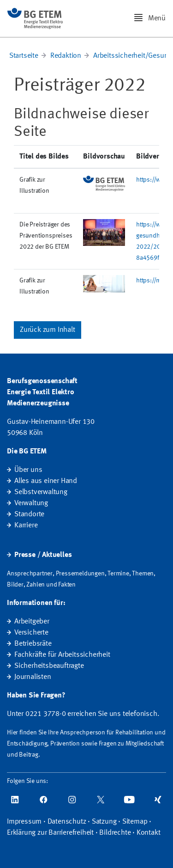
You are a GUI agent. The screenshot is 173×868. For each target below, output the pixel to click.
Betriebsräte (33, 644)
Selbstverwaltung (41, 492)
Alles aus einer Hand (46, 481)
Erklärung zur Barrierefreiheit (50, 833)
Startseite (24, 56)
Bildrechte (115, 833)
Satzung (104, 822)
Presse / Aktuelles (43, 555)
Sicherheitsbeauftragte (49, 666)
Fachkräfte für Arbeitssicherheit (62, 655)
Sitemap (135, 822)
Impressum (24, 822)
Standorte (29, 514)
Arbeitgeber (32, 622)
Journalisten (33, 677)
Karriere (26, 526)
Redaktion (66, 56)
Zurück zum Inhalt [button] (48, 330)
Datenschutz (67, 822)
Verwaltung (31, 503)
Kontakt (149, 833)
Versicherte (31, 633)
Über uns (28, 470)
